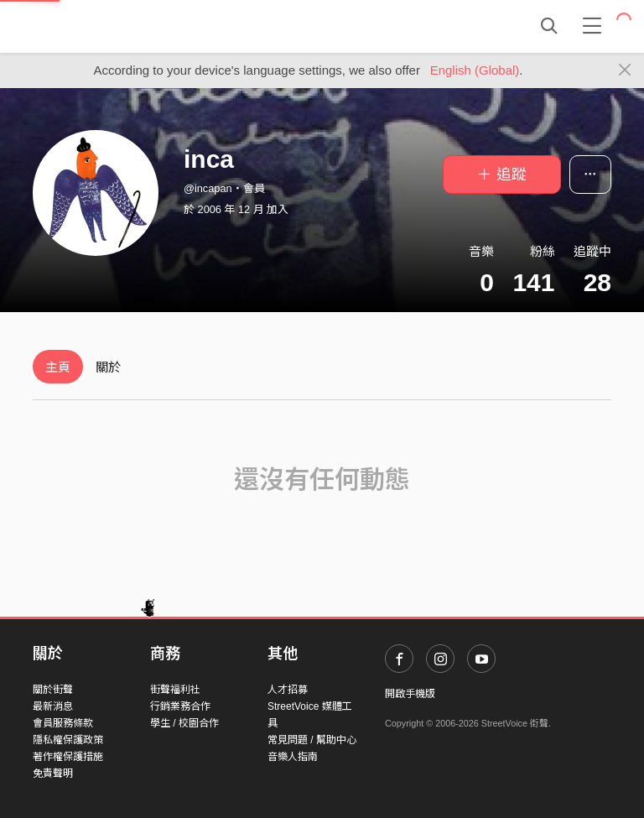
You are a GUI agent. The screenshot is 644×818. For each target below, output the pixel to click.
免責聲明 (53, 774)
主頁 (58, 367)
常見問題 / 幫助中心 (312, 740)
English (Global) (475, 70)
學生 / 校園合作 (184, 723)
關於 (108, 367)
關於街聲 (53, 690)
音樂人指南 (293, 757)
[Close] (625, 70)
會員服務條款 (63, 723)
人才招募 (288, 690)
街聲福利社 (175, 690)
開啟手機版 (410, 694)
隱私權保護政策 (68, 740)
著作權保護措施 (68, 757)
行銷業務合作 (180, 706)
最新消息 (53, 706)
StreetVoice (102, 26)
